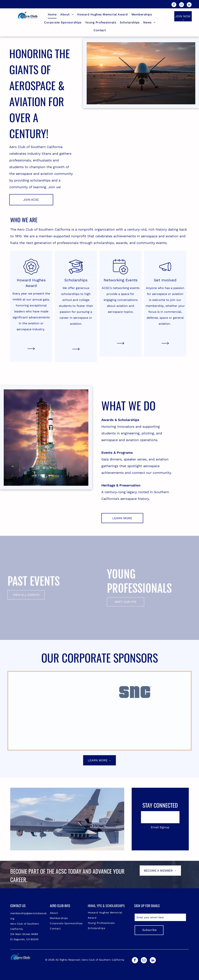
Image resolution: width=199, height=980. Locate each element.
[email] (182, 5)
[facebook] (174, 5)
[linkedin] (189, 5)
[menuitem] (52, 15)
